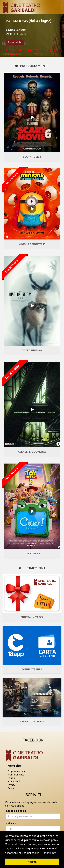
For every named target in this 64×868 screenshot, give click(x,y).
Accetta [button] (32, 862)
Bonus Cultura (32, 669)
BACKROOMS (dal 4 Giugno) (29, 21)
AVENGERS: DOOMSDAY (32, 452)
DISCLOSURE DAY (32, 350)
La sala (11, 778)
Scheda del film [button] (15, 42)
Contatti (12, 788)
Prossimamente (16, 775)
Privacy (11, 785)
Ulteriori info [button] (49, 853)
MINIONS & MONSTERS (32, 244)
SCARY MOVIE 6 (32, 157)
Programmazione (17, 771)
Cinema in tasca (32, 617)
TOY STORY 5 (32, 553)
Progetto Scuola (32, 722)
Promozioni (14, 781)
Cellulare (11, 824)
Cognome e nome (16, 811)
